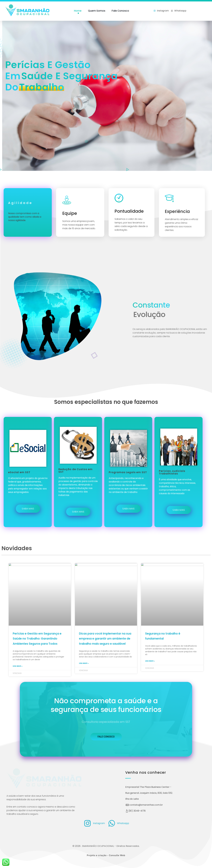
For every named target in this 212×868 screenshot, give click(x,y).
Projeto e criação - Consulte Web (106, 855)
